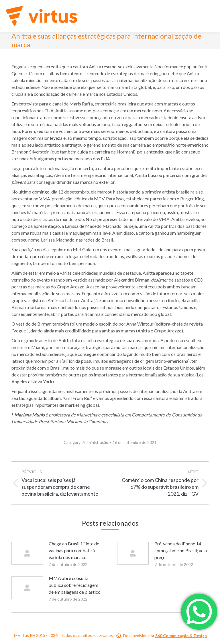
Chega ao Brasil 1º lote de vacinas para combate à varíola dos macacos (74, 550)
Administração (95, 442)
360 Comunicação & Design (181, 636)
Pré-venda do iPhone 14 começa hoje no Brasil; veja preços (181, 550)
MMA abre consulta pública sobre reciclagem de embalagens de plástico (75, 585)
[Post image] (27, 553)
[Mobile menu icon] (211, 16)
